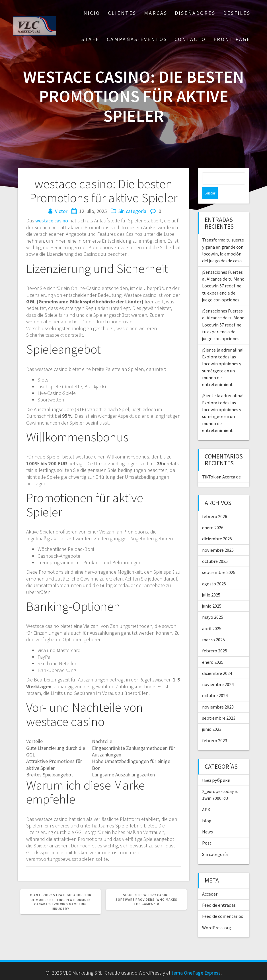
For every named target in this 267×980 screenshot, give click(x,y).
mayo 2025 (213, 605)
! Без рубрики (216, 768)
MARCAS (156, 13)
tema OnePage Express (196, 968)
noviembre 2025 (218, 538)
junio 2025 (212, 594)
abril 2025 (212, 616)
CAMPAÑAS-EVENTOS (137, 39)
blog (207, 809)
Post (207, 831)
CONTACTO (190, 39)
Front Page (232, 39)
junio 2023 (212, 717)
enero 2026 (213, 516)
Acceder (210, 882)
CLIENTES (122, 13)
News (208, 820)
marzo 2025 (213, 628)
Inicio (91, 13)
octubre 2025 (215, 549)
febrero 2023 (215, 729)
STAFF (90, 39)
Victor (61, 211)
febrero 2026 (215, 504)
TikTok (209, 465)
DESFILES (237, 13)
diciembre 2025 (217, 527)
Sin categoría (132, 211)
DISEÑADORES (195, 13)
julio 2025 (211, 583)
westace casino (52, 221)
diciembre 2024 (217, 661)
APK (206, 798)
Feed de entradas (219, 893)
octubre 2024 (215, 683)
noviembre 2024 (218, 672)
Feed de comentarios (223, 904)
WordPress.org (217, 916)
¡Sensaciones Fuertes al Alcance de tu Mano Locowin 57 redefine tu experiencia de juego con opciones (223, 274)
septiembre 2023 (219, 706)
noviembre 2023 (218, 695)
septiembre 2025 (219, 560)
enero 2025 (213, 650)
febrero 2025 (215, 639)
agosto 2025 (214, 572)
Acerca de (232, 465)
